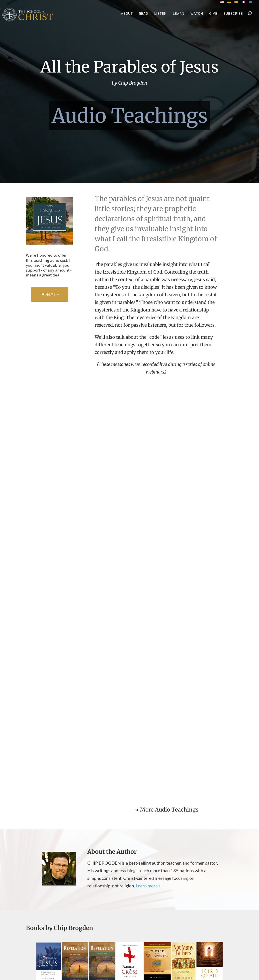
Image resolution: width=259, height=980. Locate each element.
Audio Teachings (129, 116)
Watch (197, 14)
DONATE (50, 294)
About (127, 14)
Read (144, 14)
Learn (179, 14)
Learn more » (148, 886)
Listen (161, 14)
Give (213, 14)
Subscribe (233, 14)
